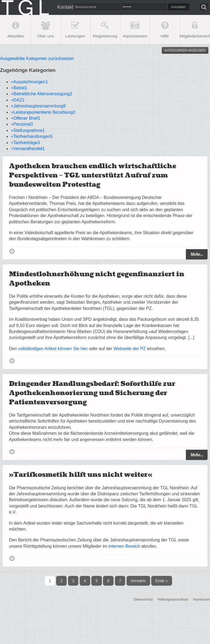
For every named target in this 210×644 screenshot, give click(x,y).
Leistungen (75, 36)
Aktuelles (16, 36)
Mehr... (197, 254)
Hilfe (165, 36)
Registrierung (105, 36)
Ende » (161, 581)
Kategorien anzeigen (185, 50)
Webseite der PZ (130, 349)
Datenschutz (143, 599)
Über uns (46, 36)
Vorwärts (138, 581)
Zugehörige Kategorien (28, 70)
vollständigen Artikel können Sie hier (53, 349)
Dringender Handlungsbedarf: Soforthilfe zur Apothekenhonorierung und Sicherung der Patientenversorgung (92, 393)
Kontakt (63, 7)
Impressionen (135, 36)
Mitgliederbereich (195, 36)
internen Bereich (124, 546)
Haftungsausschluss (173, 599)
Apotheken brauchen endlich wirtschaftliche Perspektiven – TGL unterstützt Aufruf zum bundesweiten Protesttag (93, 175)
